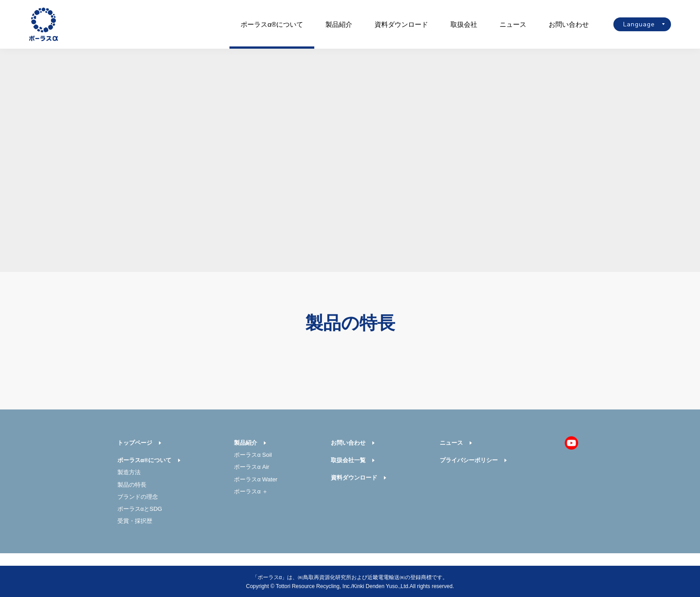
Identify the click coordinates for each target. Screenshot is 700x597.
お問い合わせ (569, 24)
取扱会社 (464, 24)
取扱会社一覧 (348, 460)
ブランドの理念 (138, 497)
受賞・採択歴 (135, 521)
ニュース (513, 24)
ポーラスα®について (272, 24)
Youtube (571, 443)
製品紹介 (339, 24)
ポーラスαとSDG (140, 509)
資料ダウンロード (401, 24)
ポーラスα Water (256, 479)
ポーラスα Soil (253, 455)
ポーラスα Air (252, 467)
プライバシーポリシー (469, 460)
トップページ (135, 443)
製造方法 (129, 472)
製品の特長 (132, 485)
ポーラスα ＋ (251, 491)
